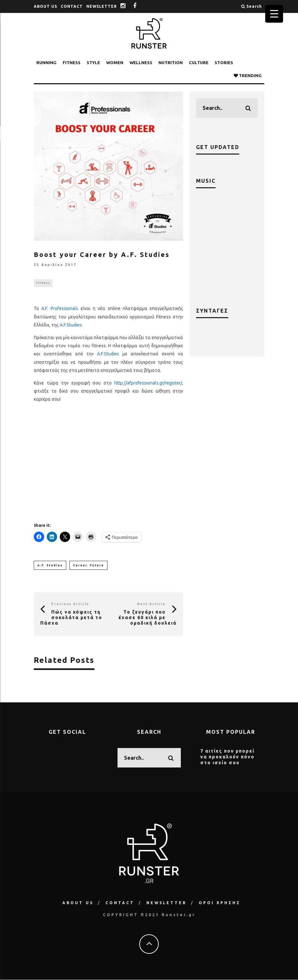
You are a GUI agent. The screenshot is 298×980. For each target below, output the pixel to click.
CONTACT (72, 6)
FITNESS (72, 63)
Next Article (151, 604)
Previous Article (70, 604)
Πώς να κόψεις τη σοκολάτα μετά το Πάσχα (71, 618)
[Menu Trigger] (274, 14)
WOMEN (115, 63)
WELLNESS (141, 63)
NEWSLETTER (102, 6)
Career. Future (88, 565)
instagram (128, 6)
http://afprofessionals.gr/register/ (148, 383)
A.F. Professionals (60, 309)
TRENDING (248, 75)
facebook (140, 6)
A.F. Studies (50, 565)
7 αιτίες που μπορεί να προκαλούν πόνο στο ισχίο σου (227, 757)
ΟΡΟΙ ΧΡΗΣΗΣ (220, 903)
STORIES (224, 63)
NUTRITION (171, 63)
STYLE (93, 63)
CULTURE (199, 63)
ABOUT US (45, 6)
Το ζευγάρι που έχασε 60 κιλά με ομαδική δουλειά (148, 618)
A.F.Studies (71, 325)
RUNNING (46, 63)
